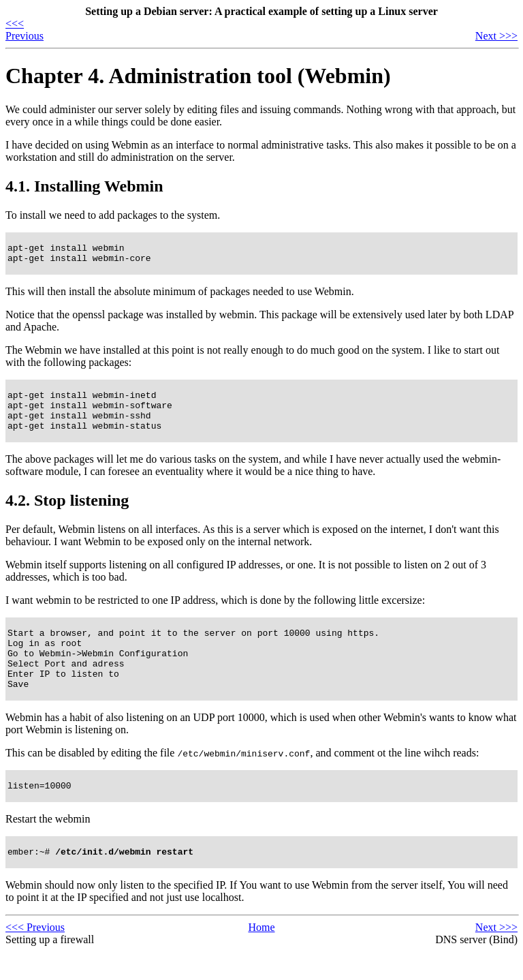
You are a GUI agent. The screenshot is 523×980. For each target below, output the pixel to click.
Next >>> (496, 36)
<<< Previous (25, 30)
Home (261, 956)
